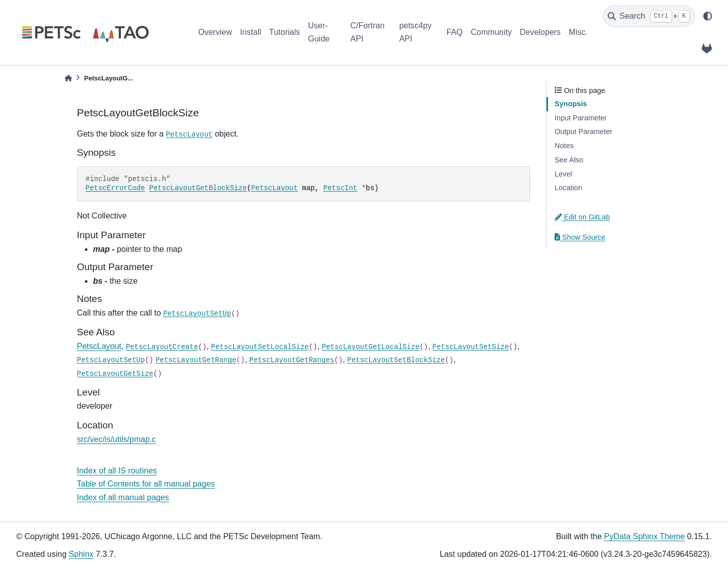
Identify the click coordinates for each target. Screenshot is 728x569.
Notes (564, 146)
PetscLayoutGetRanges (292, 360)
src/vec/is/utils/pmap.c (116, 439)
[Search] (649, 16)
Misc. (578, 32)
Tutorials (284, 32)
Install (251, 32)
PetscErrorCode (115, 188)
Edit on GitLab (582, 217)
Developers (540, 32)
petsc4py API (416, 32)
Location (568, 188)
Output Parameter (583, 132)
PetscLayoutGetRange (196, 360)
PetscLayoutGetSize (115, 374)
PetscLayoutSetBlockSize (396, 360)
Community (491, 32)
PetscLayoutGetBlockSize (198, 188)
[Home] (68, 78)
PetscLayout (189, 135)
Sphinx (81, 554)
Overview (215, 32)
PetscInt (340, 188)
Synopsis (571, 104)
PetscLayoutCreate (162, 347)
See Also (569, 160)
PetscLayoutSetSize (470, 347)
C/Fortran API (368, 32)
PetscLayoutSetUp (197, 314)
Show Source (580, 237)
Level (563, 174)
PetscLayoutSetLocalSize (260, 347)
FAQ (454, 32)
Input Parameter (581, 118)
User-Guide (319, 32)
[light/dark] (708, 16)
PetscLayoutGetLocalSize (370, 347)
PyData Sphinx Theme (645, 536)
